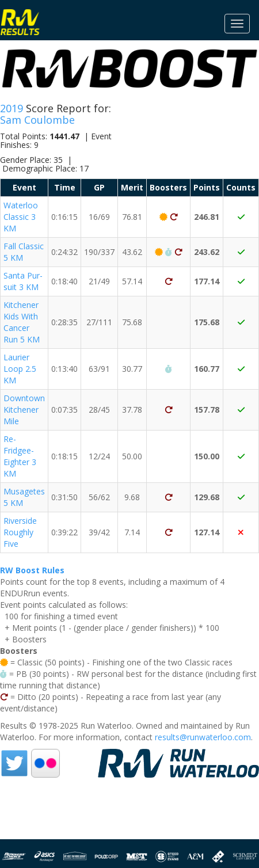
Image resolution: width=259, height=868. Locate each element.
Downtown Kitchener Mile (24, 410)
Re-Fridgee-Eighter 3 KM (20, 456)
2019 (13, 108)
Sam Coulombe (37, 120)
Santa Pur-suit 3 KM (23, 281)
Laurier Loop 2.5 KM (20, 369)
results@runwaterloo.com (203, 737)
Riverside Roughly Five (20, 532)
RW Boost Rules (32, 570)
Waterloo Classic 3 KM (21, 217)
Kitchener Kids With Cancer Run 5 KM (22, 322)
